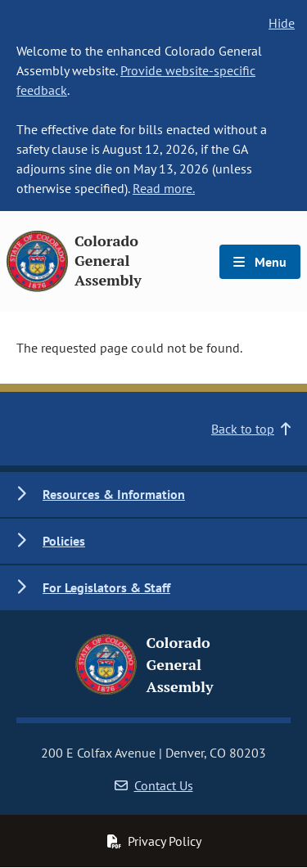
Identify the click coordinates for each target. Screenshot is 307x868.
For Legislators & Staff (106, 587)
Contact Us (154, 785)
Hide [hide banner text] (282, 23)
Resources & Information (114, 494)
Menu (260, 262)
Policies (64, 541)
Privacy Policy (154, 841)
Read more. (164, 188)
